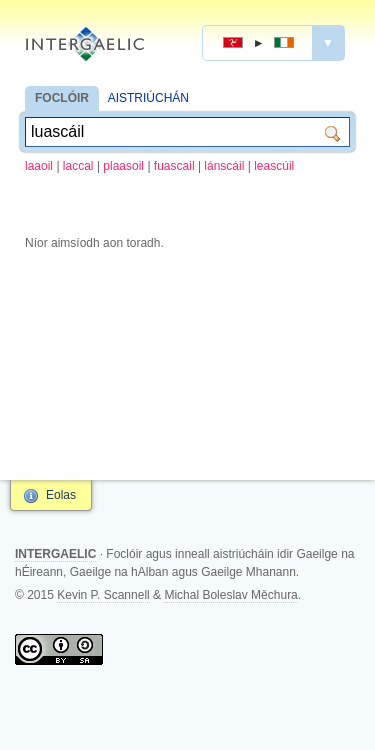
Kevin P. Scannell (103, 595)
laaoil (39, 166)
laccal (78, 166)
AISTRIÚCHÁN (148, 98)
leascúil (274, 166)
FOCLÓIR (62, 98)
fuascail (174, 166)
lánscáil (224, 166)
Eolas (61, 495)
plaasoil (123, 166)
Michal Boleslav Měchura (230, 595)
